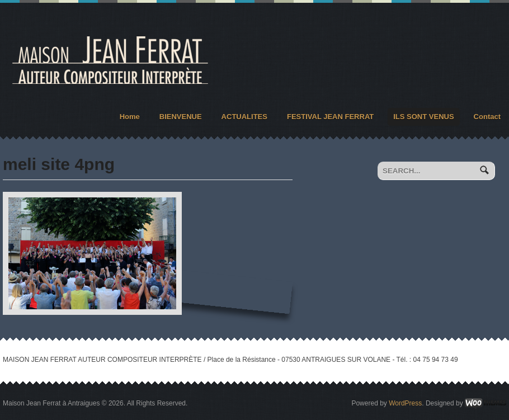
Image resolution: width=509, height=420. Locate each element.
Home (130, 117)
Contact (487, 117)
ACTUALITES (244, 117)
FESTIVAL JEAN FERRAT (330, 117)
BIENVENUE (181, 117)
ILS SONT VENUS (423, 117)
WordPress (405, 403)
